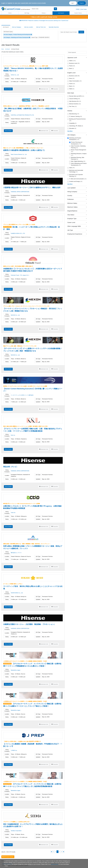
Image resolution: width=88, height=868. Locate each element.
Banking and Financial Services (77, 120)
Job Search (61, 13)
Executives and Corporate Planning (75, 175)
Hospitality (72, 123)
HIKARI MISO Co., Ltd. (17, 593)
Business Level (73, 63)
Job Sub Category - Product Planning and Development (18, 35)
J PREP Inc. (14, 750)
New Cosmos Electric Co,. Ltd (19, 154)
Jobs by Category (16, 27)
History (44, 13)
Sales (71, 168)
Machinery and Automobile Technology (75, 171)
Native (72, 61)
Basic (71, 68)
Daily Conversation (74, 81)
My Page (27, 13)
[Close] (6, 866)
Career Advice (78, 13)
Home (10, 13)
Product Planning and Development (76, 143)
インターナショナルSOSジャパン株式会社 (22, 395)
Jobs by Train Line (41, 27)
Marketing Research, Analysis (78, 154)
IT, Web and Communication (77, 179)
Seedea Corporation (16, 831)
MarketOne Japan (16, 670)
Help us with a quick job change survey (44, 17)
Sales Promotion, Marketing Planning (77, 147)
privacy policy (55, 864)
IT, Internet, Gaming (75, 116)
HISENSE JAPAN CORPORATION (20, 192)
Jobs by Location (29, 27)
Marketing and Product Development (74, 139)
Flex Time (72, 106)
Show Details (8, 89)
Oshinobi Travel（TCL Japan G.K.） (20, 275)
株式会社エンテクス (16, 553)
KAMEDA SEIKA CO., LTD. (18, 233)
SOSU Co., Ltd (15, 75)
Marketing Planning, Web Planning (77, 158)
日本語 (78, 9)
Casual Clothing (74, 99)
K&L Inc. (13, 435)
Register (82, 3)
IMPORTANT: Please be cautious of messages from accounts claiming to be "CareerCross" (44, 21)
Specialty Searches (54, 27)
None (71, 78)
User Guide (84, 9)
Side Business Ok (74, 101)
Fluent (71, 66)
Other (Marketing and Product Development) (78, 164)
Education (72, 128)
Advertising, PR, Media (75, 126)
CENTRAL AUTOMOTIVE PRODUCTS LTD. (22, 115)
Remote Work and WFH (76, 96)
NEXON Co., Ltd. (15, 315)
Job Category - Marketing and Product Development (17, 37)
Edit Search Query (8, 32)
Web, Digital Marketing (77, 161)
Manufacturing (73, 114)
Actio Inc (13, 513)
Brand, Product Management (78, 151)
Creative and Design (75, 181)
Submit (81, 32)
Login (73, 3)
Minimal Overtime (74, 104)
